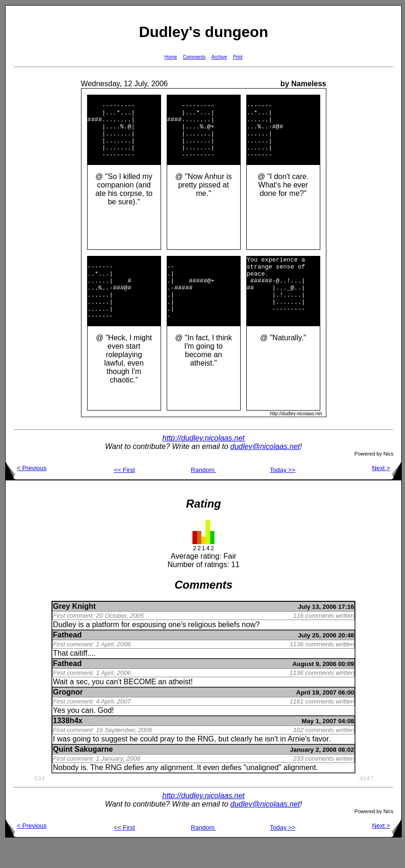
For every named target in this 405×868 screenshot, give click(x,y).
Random (204, 495)
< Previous (26, 493)
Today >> (283, 495)
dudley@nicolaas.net (265, 472)
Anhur (214, 189)
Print (238, 57)
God (105, 736)
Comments (194, 57)
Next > (387, 493)
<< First (124, 495)
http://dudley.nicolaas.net (204, 463)
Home (171, 57)
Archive (219, 57)
